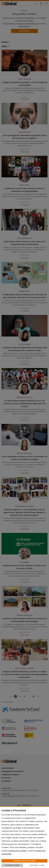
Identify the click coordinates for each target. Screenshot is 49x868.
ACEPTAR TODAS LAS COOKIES (24, 861)
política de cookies (18, 851)
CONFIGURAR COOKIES (37, 865)
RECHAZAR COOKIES (12, 865)
